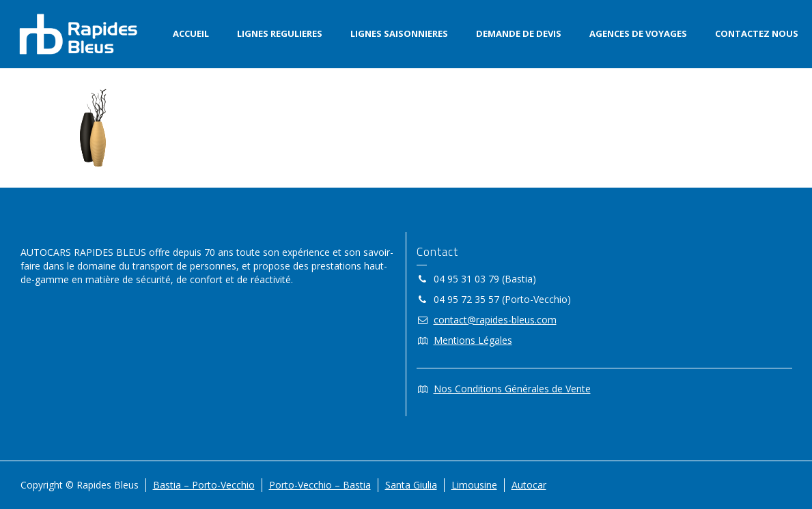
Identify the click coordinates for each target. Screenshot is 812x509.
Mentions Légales (473, 340)
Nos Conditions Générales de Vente (512, 389)
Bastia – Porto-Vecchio (204, 485)
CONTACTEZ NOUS (757, 33)
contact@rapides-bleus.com (495, 320)
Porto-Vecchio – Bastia (320, 485)
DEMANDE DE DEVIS (519, 33)
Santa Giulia (411, 485)
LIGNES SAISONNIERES (399, 33)
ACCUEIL (191, 33)
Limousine (474, 485)
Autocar (529, 485)
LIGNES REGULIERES (280, 33)
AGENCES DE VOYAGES (638, 33)
